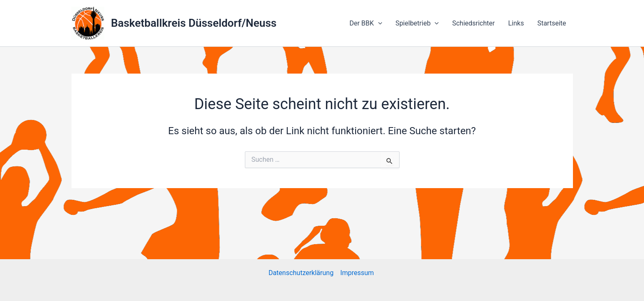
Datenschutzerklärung (301, 273)
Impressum (358, 273)
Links (516, 23)
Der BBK (366, 23)
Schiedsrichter (473, 23)
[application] (378, 23)
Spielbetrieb (417, 23)
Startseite (552, 23)
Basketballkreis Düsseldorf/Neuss (194, 23)
